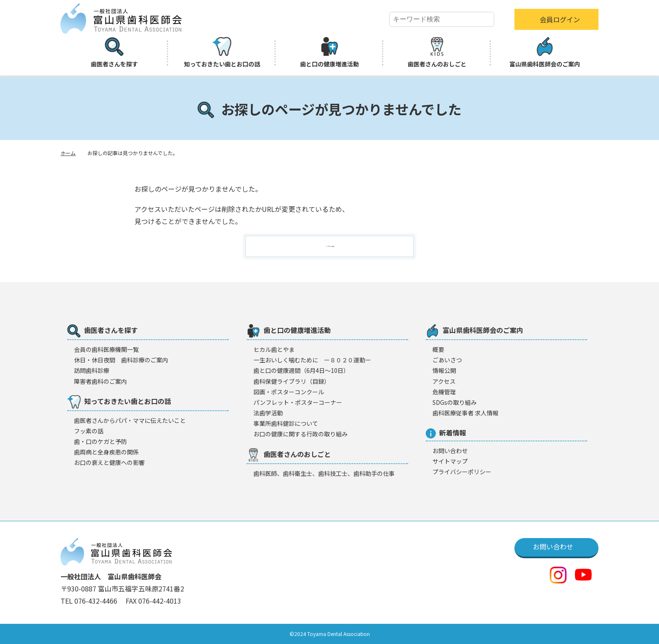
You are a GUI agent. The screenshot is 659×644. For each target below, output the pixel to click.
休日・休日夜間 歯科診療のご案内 (121, 360)
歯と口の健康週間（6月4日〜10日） (301, 370)
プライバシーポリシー (462, 472)
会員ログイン (560, 19)
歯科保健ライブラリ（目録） (292, 381)
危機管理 (444, 392)
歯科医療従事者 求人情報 (465, 413)
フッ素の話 (89, 431)
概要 (438, 349)
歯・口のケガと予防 (100, 441)
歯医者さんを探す (114, 53)
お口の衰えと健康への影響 (109, 462)
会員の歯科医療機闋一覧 (106, 349)
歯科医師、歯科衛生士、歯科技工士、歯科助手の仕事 (324, 473)
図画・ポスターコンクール (289, 392)
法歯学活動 (268, 413)
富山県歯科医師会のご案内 (545, 53)
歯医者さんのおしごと (437, 53)
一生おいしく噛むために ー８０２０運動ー (312, 360)
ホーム (68, 153)
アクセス (444, 381)
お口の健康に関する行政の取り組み (301, 434)
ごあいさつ (447, 360)
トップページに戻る (335, 246)
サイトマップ (450, 461)
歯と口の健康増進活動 (329, 53)
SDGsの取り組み (455, 402)
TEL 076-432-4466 (90, 601)
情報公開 (444, 370)
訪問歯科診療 (92, 370)
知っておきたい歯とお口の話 (222, 53)
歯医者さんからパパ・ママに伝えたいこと (130, 420)
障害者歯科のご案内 (100, 381)
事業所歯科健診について (286, 423)
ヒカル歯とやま (274, 349)
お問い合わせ (450, 451)
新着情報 (446, 433)
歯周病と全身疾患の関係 (106, 452)
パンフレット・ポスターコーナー (298, 402)
